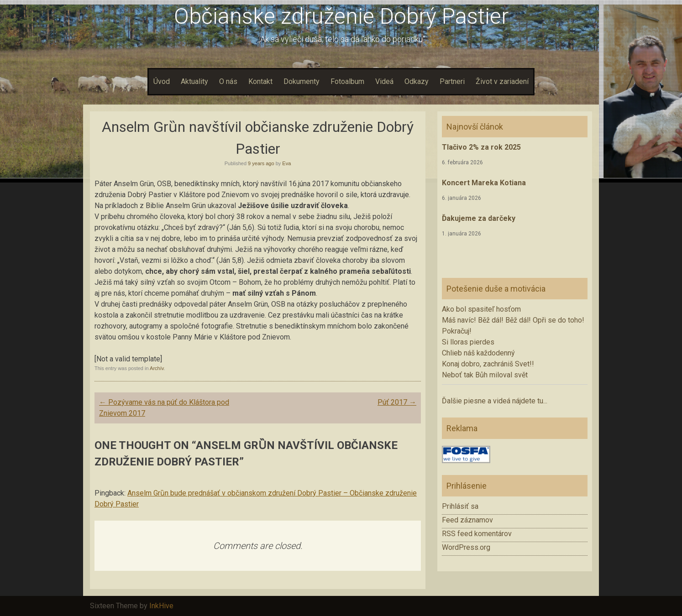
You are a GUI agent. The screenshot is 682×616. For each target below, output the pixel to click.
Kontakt (260, 81)
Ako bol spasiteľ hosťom (481, 309)
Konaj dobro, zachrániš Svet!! (488, 364)
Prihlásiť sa (460, 506)
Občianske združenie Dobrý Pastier (341, 16)
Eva (286, 163)
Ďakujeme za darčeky (479, 218)
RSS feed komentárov (477, 534)
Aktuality (194, 81)
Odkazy (417, 81)
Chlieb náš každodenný (478, 353)
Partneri (452, 81)
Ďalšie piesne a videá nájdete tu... (495, 401)
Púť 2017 (397, 402)
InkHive (161, 606)
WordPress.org (466, 547)
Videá (384, 81)
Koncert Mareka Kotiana (484, 183)
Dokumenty (302, 81)
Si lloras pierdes (468, 342)
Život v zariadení (502, 81)
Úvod (162, 81)
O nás (228, 81)
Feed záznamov (467, 520)
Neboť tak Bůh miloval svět (485, 375)
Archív (157, 368)
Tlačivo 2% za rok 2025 (481, 147)
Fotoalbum (347, 81)
